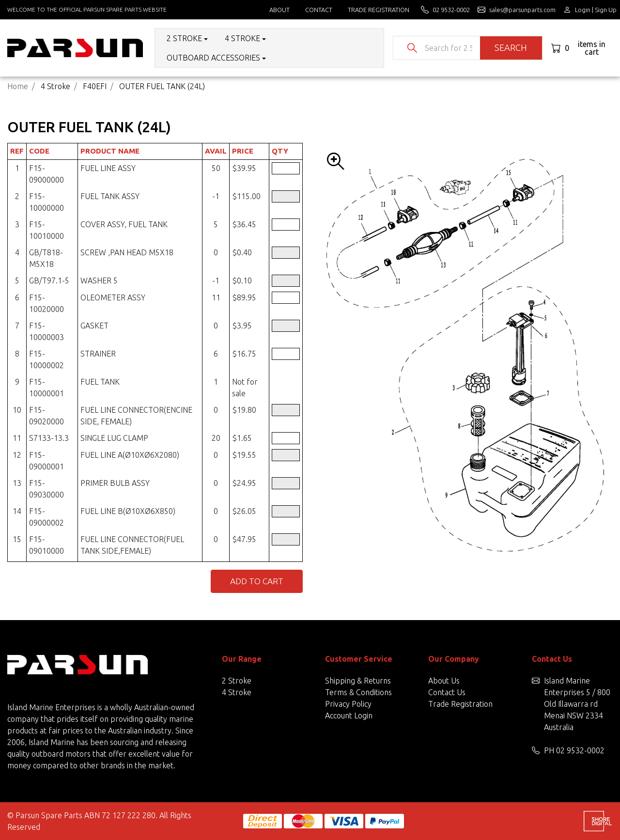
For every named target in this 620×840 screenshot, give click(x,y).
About (279, 10)
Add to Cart (257, 581)
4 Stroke (237, 692)
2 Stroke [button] (184, 38)
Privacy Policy (348, 704)
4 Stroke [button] (242, 38)
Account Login (349, 716)
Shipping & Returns (358, 681)
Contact (319, 10)
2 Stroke (237, 681)
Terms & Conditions (358, 692)
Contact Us (447, 692)
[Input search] (449, 48)
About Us (444, 681)
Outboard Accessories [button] (213, 58)
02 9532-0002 (580, 750)
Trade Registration (379, 10)
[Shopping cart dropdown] (582, 48)
